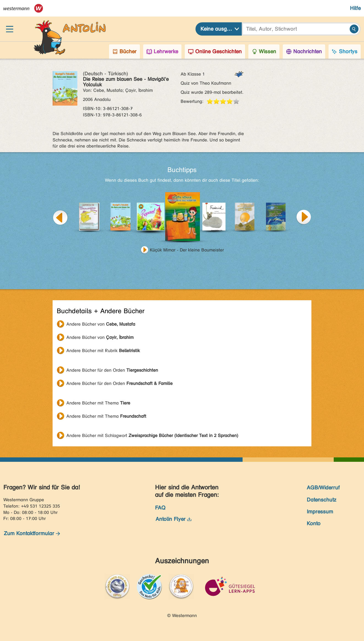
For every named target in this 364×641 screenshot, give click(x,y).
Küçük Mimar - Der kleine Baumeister (187, 250)
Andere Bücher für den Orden (112, 370)
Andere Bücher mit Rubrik (103, 351)
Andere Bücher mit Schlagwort (152, 435)
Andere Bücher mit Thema (98, 403)
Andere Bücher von (101, 324)
